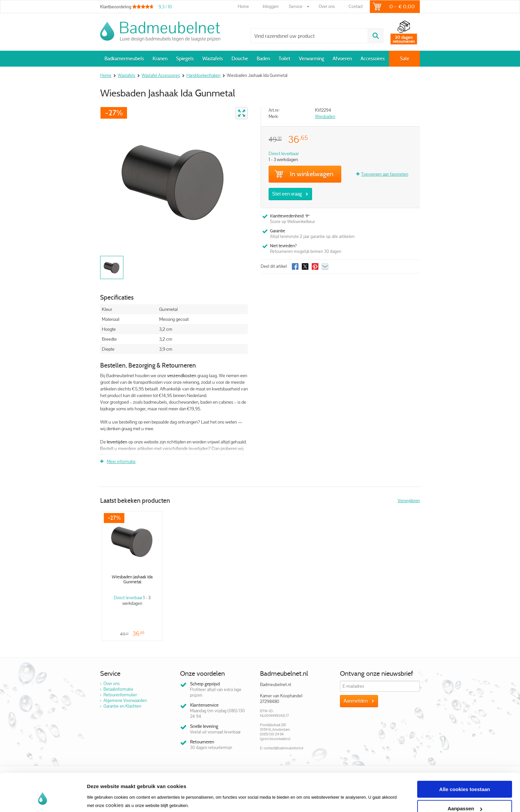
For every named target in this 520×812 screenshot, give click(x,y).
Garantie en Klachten (122, 706)
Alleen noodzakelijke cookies (465, 796)
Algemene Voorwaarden (125, 700)
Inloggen (271, 6)
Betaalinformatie (118, 689)
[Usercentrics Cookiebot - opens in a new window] (43, 799)
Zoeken (375, 36)
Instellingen (101, 791)
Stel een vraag (287, 194)
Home (243, 6)
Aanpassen (465, 776)
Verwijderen (409, 500)
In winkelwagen (304, 174)
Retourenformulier (120, 695)
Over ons (327, 6)
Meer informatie (121, 462)
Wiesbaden (325, 116)
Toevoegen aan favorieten (385, 174)
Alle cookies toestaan (464, 757)
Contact (356, 6)
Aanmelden (356, 701)
